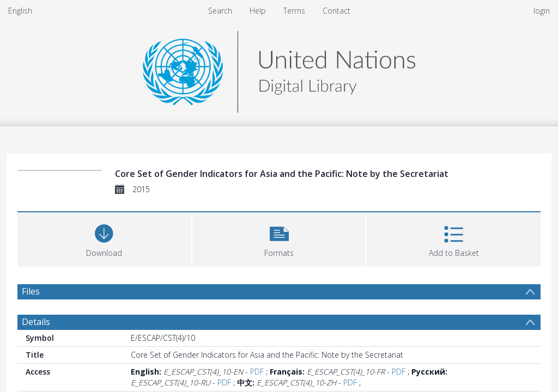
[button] (279, 238)
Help (258, 11)
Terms (294, 11)
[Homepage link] (279, 69)
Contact (336, 11)
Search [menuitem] (220, 11)
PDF (257, 372)
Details (36, 322)
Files (31, 291)
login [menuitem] (542, 11)
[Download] (104, 238)
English (20, 11)
